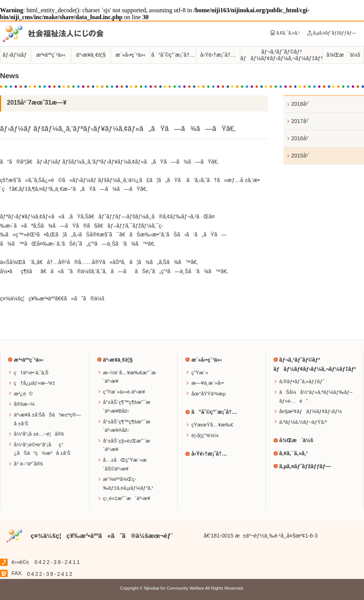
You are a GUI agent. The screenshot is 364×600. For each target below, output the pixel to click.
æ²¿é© (23, 394)
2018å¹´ (300, 104)
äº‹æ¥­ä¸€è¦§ (91, 55)
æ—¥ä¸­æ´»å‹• (207, 383)
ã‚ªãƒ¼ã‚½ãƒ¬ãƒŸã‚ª (303, 422)
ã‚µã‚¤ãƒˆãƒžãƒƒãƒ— (335, 33)
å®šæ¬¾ (24, 404)
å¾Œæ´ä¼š (343, 55)
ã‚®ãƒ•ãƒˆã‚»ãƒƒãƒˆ (302, 381)
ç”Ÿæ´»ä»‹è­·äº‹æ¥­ (124, 392)
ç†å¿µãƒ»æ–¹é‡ (36, 383)
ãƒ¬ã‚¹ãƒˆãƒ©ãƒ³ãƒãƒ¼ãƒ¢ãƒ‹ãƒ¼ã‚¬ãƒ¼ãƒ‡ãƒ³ (281, 55)
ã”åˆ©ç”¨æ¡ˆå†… (173, 55)
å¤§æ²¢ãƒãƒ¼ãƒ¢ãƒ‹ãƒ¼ (311, 411)
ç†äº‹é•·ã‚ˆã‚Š (31, 373)
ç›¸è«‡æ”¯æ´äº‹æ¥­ (127, 498)
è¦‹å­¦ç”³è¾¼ (205, 435)
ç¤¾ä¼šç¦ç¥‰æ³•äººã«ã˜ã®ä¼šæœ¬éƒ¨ (102, 536)
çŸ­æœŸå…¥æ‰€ (212, 425)
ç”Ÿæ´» (200, 373)
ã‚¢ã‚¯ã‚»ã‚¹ (288, 33)
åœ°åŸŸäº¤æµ (210, 394)
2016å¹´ (300, 138)
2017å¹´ (300, 121)
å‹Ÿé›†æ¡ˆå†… (218, 55)
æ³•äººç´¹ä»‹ (51, 55)
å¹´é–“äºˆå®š (28, 464)
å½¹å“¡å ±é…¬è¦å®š (39, 434)
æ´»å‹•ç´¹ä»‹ (130, 55)
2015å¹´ (300, 156)
